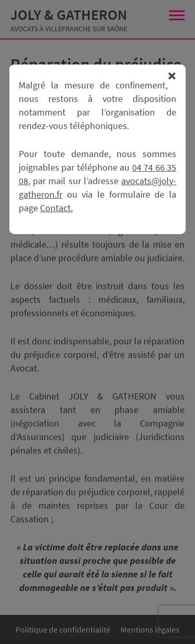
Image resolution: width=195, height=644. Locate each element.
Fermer (172, 76)
